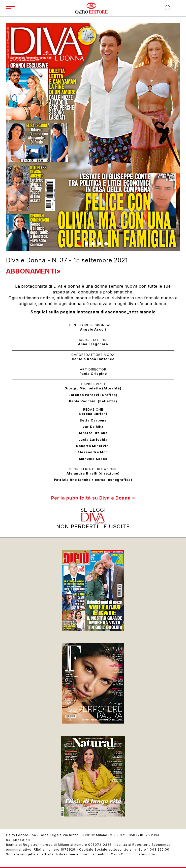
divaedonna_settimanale (128, 312)
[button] (80, 244)
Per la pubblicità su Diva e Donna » (93, 498)
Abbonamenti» (33, 271)
